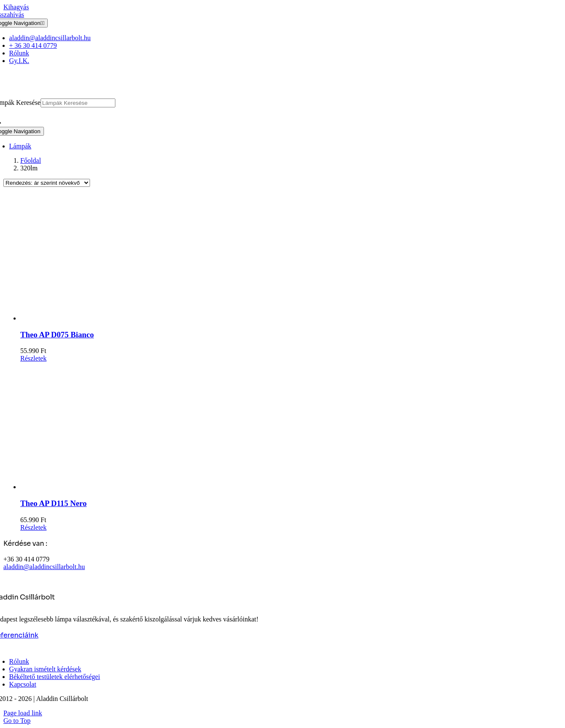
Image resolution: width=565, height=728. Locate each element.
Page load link (23, 713)
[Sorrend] (47, 183)
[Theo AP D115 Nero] (291, 427)
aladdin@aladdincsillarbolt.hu (44, 567)
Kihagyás (16, 7)
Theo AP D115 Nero (53, 503)
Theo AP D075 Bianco (57, 335)
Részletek (33, 358)
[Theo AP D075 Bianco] (291, 258)
